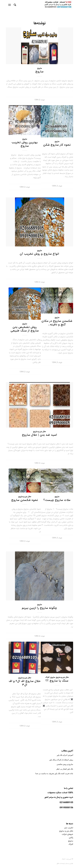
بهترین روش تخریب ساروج (25, 144)
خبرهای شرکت (67, 834)
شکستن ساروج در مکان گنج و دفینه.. (57, 323)
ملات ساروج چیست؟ (57, 500)
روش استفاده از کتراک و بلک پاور (61, 760)
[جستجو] (15, 5)
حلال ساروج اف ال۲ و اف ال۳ (25, 683)
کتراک (47, 677)
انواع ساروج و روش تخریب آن (39, 254)
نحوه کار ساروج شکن (57, 145)
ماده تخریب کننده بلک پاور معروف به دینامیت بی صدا (54, 773)
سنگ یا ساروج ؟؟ (57, 681)
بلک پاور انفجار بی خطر (65, 769)
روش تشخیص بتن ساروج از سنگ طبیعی (25, 329)
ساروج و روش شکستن (65, 764)
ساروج (40, 68)
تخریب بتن (69, 828)
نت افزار (59, 863)
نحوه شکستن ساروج (25, 500)
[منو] (10, 5)
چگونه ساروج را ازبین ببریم (39, 608)
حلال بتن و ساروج (39, 432)
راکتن (71, 837)
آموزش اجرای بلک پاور (65, 755)
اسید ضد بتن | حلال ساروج (40, 435)
